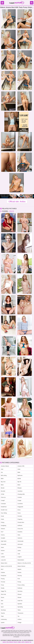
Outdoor (3, 572)
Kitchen (3, 551)
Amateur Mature (5, 466)
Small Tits (20, 601)
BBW (2, 479)
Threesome (20, 613)
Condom (20, 497)
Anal (2, 469)
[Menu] (2, 3)
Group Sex (20, 529)
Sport (2, 607)
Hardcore (20, 538)
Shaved (19, 594)
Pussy (2, 585)
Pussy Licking (21, 585)
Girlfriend (20, 526)
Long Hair (3, 560)
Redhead (20, 588)
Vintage (19, 622)
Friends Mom (21, 522)
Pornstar (3, 582)
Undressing (4, 619)
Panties (19, 572)
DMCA (20, 642)
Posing (19, 582)
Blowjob (20, 488)
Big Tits (19, 482)
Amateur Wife (21, 466)
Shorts (2, 597)
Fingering (20, 519)
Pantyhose (4, 576)
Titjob (2, 616)
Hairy (19, 535)
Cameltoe (20, 491)
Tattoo (19, 610)
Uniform (20, 619)
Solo (2, 604)
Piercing (20, 576)
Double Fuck (4, 510)
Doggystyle (20, 507)
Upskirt (3, 622)
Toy (18, 616)
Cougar (19, 500)
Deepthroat (4, 507)
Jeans (2, 547)
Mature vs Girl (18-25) (6, 566)
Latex (2, 554)
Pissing (3, 579)
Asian (19, 469)
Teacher (3, 613)
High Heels (4, 541)
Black (19, 485)
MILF (2, 569)
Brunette (3, 491)
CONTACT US (28, 642)
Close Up (3, 497)
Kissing (19, 547)
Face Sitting (4, 513)
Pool (19, 579)
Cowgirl (3, 500)
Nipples (19, 569)
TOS (7, 642)
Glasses (3, 529)
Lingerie (20, 557)
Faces (19, 513)
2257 (23, 642)
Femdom (20, 516)
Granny (3, 535)
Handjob (3, 538)
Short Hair (3, 594)
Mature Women (21, 566)
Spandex (20, 604)
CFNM (2, 494)
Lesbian (3, 557)
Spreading (20, 607)
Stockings (3, 610)
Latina (19, 551)
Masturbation (21, 560)
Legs (19, 554)
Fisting (3, 522)
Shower (19, 597)
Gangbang (3, 526)
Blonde (3, 488)
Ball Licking (4, 475)
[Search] (32, 3)
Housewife (3, 544)
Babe (19, 472)
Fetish (2, 519)
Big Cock (3, 482)
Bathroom (20, 475)
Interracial (20, 544)
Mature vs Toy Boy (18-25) (24, 563)
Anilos (11, 211)
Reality (3, 588)
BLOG (4, 642)
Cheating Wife (21, 494)
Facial (2, 516)
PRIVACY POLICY (13, 642)
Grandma (20, 532)
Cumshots (20, 504)
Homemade (20, 541)
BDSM (19, 479)
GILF (2, 532)
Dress (19, 510)
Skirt (2, 601)
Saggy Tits (3, 591)
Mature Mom (4, 563)
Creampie (3, 504)
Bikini (2, 485)
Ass (2, 472)
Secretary (20, 591)
